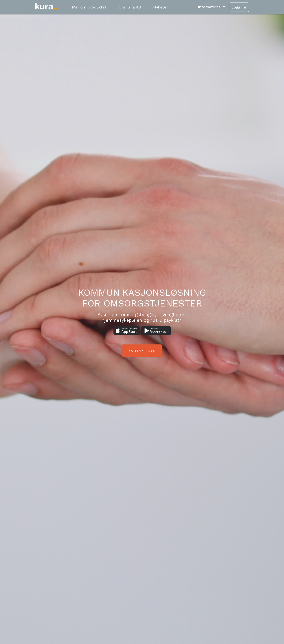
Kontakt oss (142, 351)
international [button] (210, 7)
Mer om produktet (89, 7)
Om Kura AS (130, 7)
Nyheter (160, 7)
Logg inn (239, 7)
